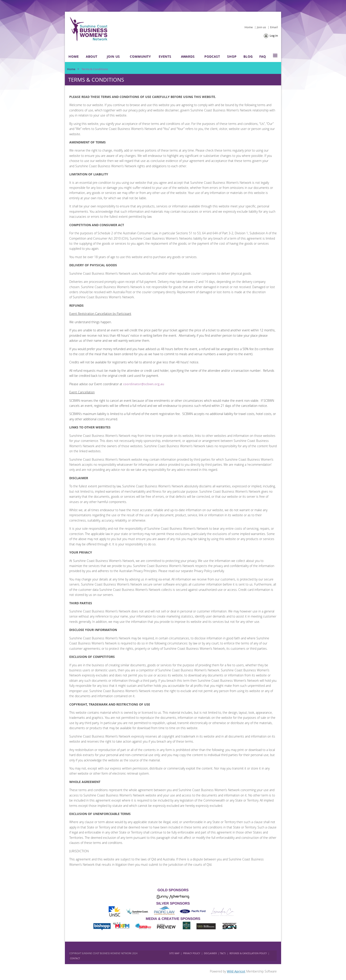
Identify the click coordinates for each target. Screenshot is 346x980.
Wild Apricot (236, 971)
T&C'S (223, 953)
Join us (261, 27)
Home (249, 27)
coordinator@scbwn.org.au (144, 384)
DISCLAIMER (210, 953)
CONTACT (75, 958)
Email (274, 27)
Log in (274, 36)
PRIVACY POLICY (192, 953)
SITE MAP (174, 953)
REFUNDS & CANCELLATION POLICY (248, 953)
